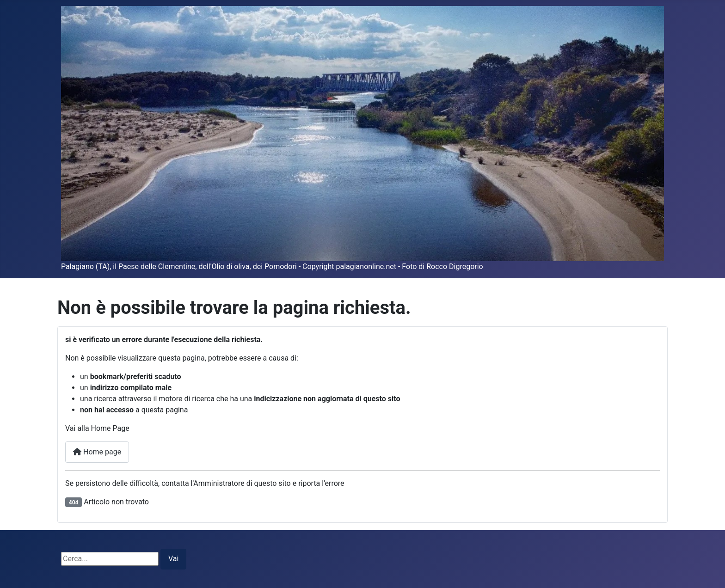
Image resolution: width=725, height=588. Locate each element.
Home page (97, 452)
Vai (173, 559)
